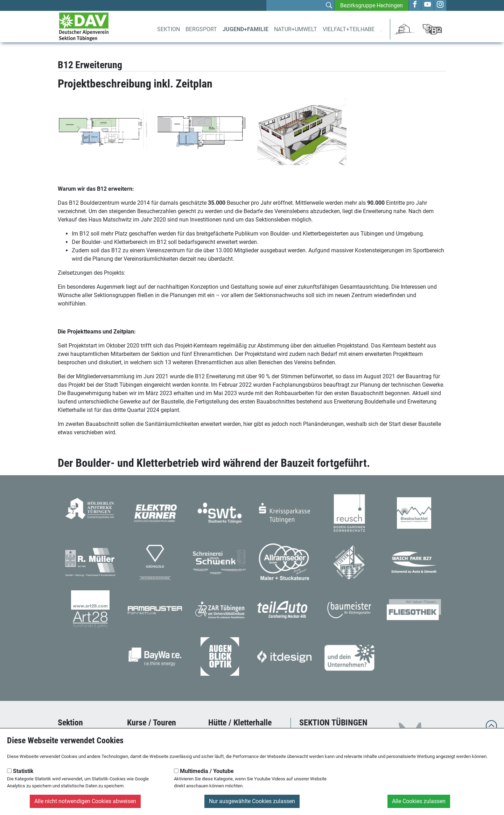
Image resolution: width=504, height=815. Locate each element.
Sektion (169, 29)
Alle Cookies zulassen (419, 801)
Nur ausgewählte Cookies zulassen (252, 801)
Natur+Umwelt (296, 29)
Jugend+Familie (246, 29)
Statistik (20, 771)
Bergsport (201, 29)
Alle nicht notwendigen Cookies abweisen (85, 801)
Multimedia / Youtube (204, 771)
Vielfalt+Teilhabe (349, 29)
